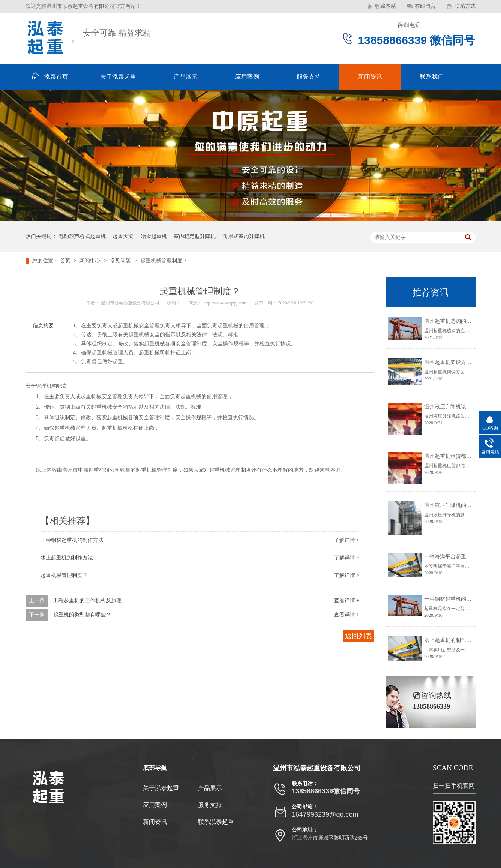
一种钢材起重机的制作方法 (72, 540)
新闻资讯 (370, 77)
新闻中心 (91, 261)
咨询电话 (409, 25)
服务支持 (309, 77)
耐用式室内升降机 (244, 236)
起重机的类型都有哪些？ (82, 615)
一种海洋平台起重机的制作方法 (461, 557)
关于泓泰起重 (118, 77)
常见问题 (121, 261)
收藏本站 (385, 6)
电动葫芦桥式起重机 (82, 236)
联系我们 (432, 77)
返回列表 (358, 636)
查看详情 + (347, 600)
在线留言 (425, 6)
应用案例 (247, 77)
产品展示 (186, 77)
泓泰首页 (56, 77)
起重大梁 (123, 236)
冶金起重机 (154, 236)
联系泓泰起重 (216, 822)
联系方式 (465, 6)
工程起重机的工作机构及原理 (87, 600)
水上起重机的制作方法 (67, 558)
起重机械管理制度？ (164, 261)
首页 (66, 261)
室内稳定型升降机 (195, 236)
